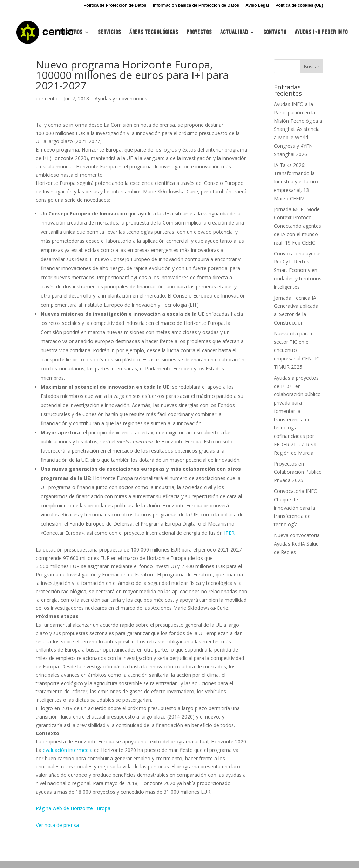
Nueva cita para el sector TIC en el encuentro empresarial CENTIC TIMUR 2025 (297, 350)
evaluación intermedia (68, 750)
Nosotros (71, 33)
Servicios (109, 33)
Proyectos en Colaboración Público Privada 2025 (298, 472)
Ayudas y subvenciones (121, 98)
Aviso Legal (257, 5)
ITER (229, 533)
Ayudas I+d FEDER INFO (321, 33)
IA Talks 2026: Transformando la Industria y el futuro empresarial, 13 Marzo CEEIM (296, 182)
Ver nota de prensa (57, 825)
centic (52, 98)
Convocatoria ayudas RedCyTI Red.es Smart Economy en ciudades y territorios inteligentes (298, 270)
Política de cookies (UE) (299, 5)
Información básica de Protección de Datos (196, 5)
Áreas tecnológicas (154, 33)
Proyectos (199, 33)
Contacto (275, 33)
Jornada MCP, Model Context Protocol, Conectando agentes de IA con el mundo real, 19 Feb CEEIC (297, 226)
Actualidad (234, 33)
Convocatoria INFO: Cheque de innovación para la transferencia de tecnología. (296, 508)
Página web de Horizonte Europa (73, 808)
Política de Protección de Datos (115, 5)
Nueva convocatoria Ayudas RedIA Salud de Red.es (297, 544)
